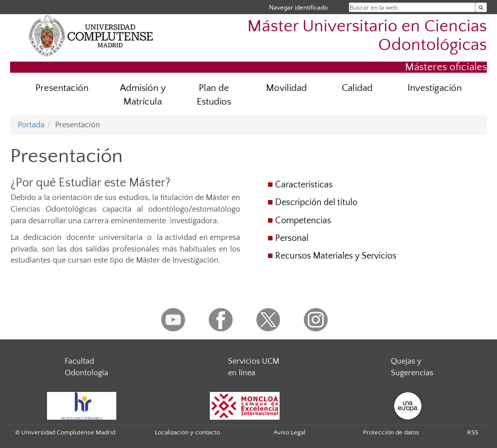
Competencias (303, 221)
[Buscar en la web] (481, 7)
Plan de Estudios (214, 95)
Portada (31, 125)
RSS (473, 432)
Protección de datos (391, 432)
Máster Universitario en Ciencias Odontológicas (367, 36)
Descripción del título (316, 203)
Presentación (62, 88)
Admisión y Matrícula (143, 95)
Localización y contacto (187, 432)
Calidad (357, 88)
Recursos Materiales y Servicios (336, 256)
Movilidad (286, 88)
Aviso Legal (289, 432)
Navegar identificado (298, 7)
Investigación (435, 88)
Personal (292, 238)
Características (304, 185)
